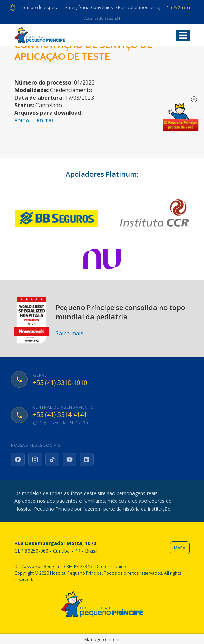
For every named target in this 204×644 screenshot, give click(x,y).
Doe (181, 118)
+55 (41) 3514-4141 (60, 415)
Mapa (180, 548)
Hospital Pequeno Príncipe (40, 35)
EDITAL (24, 120)
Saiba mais (69, 333)
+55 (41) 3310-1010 (60, 383)
